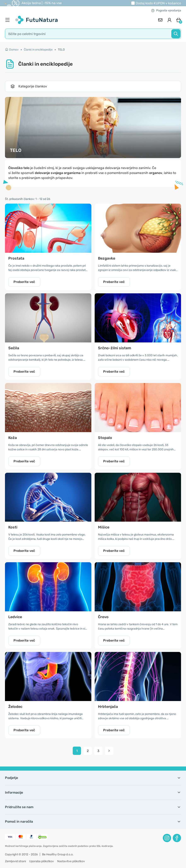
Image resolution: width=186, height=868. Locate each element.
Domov (12, 50)
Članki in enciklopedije (38, 50)
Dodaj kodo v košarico (158, 3)
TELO (61, 50)
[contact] (160, 20)
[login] (169, 20)
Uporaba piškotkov (42, 861)
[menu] (8, 20)
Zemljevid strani (15, 861)
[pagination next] (109, 751)
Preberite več (24, 282)
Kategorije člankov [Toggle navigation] (29, 86)
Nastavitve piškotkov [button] (71, 861)
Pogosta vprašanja (166, 10)
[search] (93, 34)
